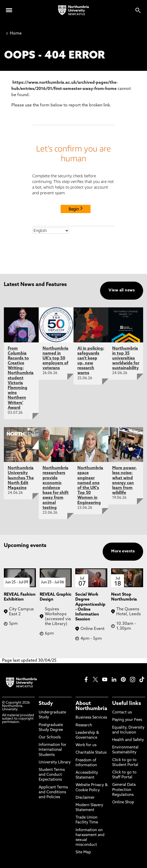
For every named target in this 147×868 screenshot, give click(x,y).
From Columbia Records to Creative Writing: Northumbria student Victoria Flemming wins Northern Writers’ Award (21, 378)
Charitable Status (91, 753)
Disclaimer (85, 798)
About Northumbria (91, 706)
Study (46, 704)
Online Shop (123, 802)
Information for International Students (52, 750)
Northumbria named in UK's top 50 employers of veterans (55, 359)
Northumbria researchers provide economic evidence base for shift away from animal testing (56, 488)
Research (84, 725)
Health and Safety (128, 740)
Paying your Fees (127, 720)
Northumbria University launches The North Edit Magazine (21, 478)
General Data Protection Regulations (124, 790)
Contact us (122, 713)
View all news (122, 290)
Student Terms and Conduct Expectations (52, 775)
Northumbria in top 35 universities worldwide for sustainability (126, 359)
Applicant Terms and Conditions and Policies (53, 792)
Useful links (127, 704)
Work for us (86, 745)
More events (123, 551)
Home (14, 33)
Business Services (91, 718)
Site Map (83, 852)
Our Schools (50, 738)
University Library (55, 762)
